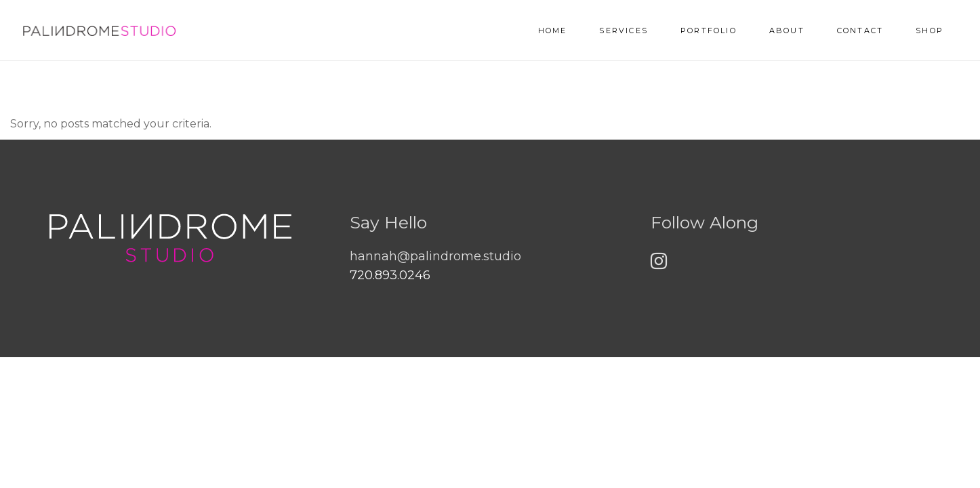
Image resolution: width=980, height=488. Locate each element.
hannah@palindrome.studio (435, 256)
